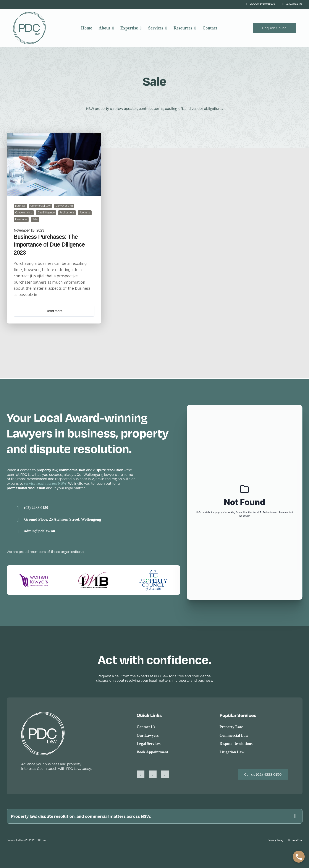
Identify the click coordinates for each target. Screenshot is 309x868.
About (104, 28)
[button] (155, 816)
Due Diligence (46, 213)
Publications (67, 213)
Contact (210, 28)
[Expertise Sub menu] (141, 28)
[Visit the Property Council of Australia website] (153, 579)
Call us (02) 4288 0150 (263, 774)
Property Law (231, 726)
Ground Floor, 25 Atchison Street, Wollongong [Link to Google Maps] (63, 519)
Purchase (85, 213)
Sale (35, 219)
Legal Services (149, 743)
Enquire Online (274, 28)
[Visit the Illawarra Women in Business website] (93, 579)
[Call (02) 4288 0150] (293, 5)
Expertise (129, 28)
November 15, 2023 (29, 230)
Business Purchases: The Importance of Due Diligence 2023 (49, 245)
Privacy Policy (276, 840)
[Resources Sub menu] (195, 28)
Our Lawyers (148, 735)
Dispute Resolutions (236, 743)
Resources (183, 28)
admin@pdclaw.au (40, 530)
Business (20, 206)
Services (156, 28)
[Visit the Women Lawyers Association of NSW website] (34, 579)
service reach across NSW (45, 483)
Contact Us (146, 726)
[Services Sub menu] (166, 28)
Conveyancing (64, 206)
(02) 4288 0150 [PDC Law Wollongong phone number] (36, 507)
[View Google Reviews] (261, 5)
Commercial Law (40, 206)
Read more (54, 311)
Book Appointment (152, 751)
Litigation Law (232, 751)
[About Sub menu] (113, 28)
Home (87, 28)
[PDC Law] (29, 28)
